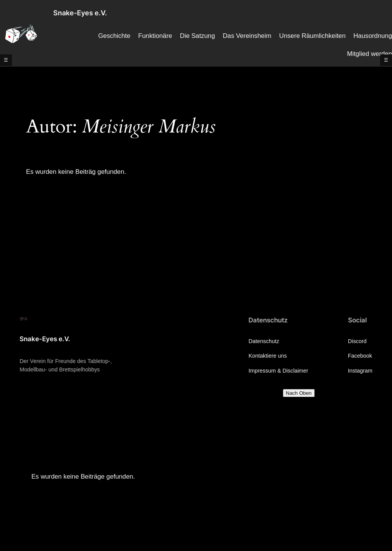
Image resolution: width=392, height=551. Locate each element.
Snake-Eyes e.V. (80, 13)
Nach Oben (299, 393)
